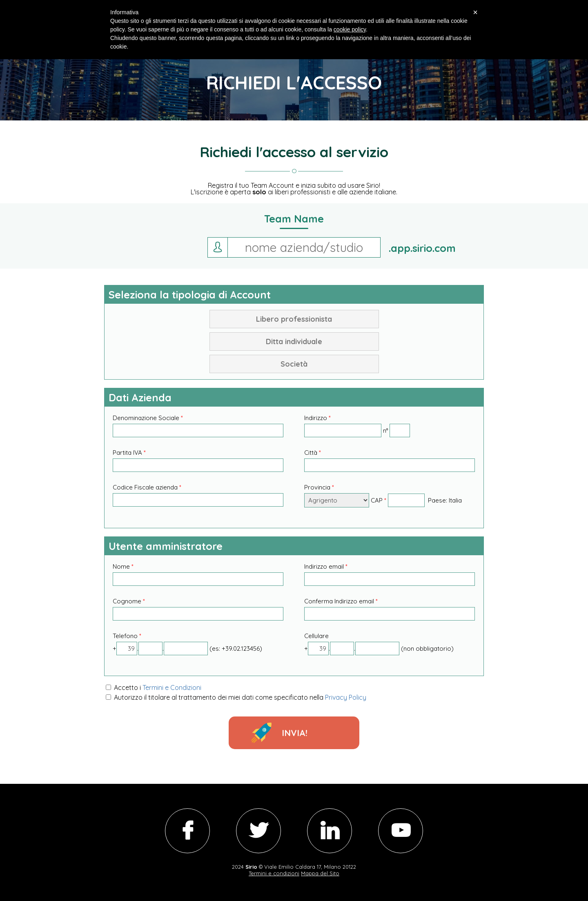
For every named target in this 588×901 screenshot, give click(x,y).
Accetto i (154, 687)
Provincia (319, 487)
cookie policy (350, 29)
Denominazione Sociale (148, 418)
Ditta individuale (294, 341)
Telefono (127, 636)
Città (313, 453)
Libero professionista (294, 319)
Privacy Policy (346, 697)
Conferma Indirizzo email (341, 601)
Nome (123, 566)
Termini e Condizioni (172, 687)
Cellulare (316, 636)
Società (294, 364)
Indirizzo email (326, 566)
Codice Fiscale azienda (147, 487)
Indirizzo (317, 418)
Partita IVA (129, 453)
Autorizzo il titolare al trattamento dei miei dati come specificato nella (236, 697)
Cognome (129, 601)
